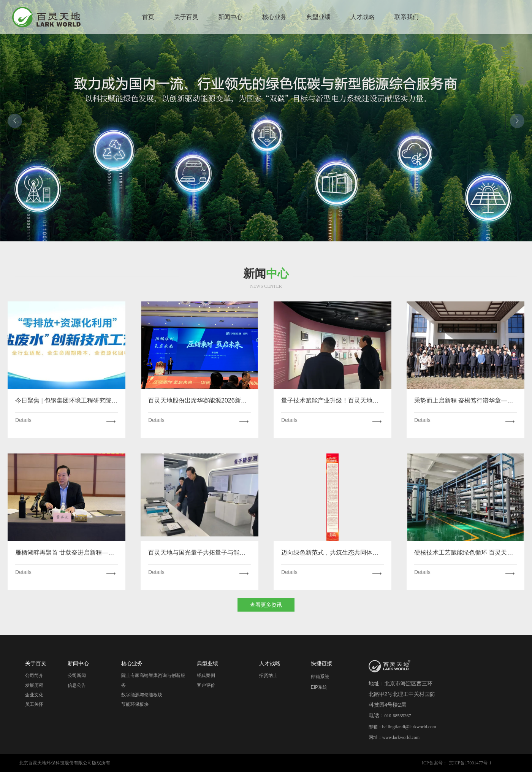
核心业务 (274, 17)
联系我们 (407, 17)
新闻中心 (230, 17)
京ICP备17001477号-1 (470, 763)
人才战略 (363, 17)
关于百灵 (186, 17)
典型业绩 (318, 17)
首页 (148, 17)
